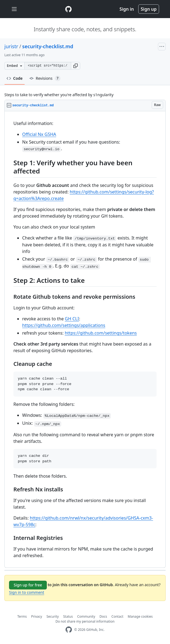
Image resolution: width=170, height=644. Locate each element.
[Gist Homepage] (68, 9)
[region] (85, 340)
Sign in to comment (27, 592)
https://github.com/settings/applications (64, 325)
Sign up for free (28, 585)
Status (68, 616)
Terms (22, 616)
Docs (103, 616)
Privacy (37, 616)
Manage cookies (140, 616)
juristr (11, 46)
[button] (76, 66)
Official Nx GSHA (39, 134)
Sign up (149, 9)
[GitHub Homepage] (69, 630)
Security (53, 616)
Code (15, 78)
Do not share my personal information (85, 621)
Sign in (127, 9)
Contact (117, 616)
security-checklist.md (48, 46)
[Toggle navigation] (14, 9)
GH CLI (72, 319)
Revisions (45, 78)
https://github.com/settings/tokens (101, 333)
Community (86, 616)
